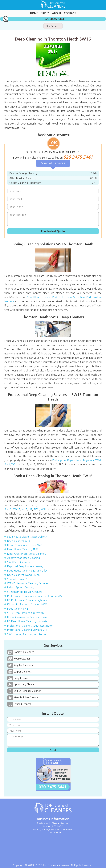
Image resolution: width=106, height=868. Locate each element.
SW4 (37, 509)
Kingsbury (88, 460)
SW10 (8, 509)
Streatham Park (82, 297)
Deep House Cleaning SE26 (23, 549)
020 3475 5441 (33, 19)
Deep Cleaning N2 (18, 609)
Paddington (59, 460)
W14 (98, 460)
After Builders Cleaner (23, 698)
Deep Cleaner (18, 678)
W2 (13, 464)
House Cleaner (19, 659)
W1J (44, 509)
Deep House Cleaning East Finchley (27, 570)
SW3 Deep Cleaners (19, 562)
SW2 (7, 464)
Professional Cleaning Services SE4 (27, 630)
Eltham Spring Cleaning (21, 587)
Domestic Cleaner (20, 652)
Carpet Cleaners (19, 672)
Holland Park (50, 297)
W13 (24, 509)
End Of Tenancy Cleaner (24, 691)
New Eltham (34, 297)
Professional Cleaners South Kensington (30, 626)
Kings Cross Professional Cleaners (26, 554)
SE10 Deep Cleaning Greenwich (25, 613)
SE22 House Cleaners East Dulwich (27, 537)
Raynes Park (74, 460)
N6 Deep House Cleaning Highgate (27, 621)
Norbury (9, 301)
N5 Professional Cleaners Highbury (27, 600)
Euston (97, 297)
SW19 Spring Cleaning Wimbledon (27, 634)
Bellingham (65, 297)
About (57, 13)
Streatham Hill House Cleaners (25, 592)
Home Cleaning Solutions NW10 (26, 545)
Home (34, 13)
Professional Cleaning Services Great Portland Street (37, 596)
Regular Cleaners (20, 665)
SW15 (16, 509)
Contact (70, 13)
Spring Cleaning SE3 (19, 579)
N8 (31, 509)
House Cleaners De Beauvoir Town (27, 617)
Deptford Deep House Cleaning (25, 566)
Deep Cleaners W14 (19, 541)
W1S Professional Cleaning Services (28, 583)
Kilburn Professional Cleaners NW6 (27, 604)
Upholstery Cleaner (21, 684)
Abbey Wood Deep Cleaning (24, 558)
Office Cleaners (19, 704)
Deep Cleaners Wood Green (23, 575)
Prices (45, 13)
